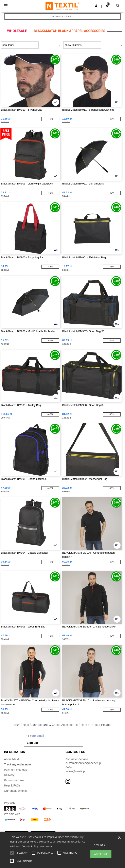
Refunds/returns (14, 780)
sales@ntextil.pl (75, 771)
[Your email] (53, 736)
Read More (46, 846)
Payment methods (15, 770)
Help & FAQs (12, 785)
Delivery (9, 775)
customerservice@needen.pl (84, 763)
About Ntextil (12, 759)
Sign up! (32, 743)
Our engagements (15, 791)
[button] (96, 6)
